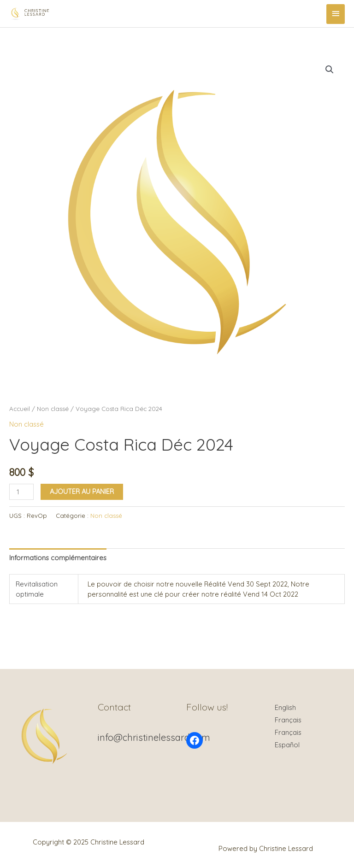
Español (287, 745)
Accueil (20, 409)
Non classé (53, 409)
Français (288, 720)
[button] (330, 70)
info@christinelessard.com (154, 737)
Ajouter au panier (82, 491)
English (285, 707)
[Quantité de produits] (21, 492)
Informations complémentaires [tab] (58, 558)
